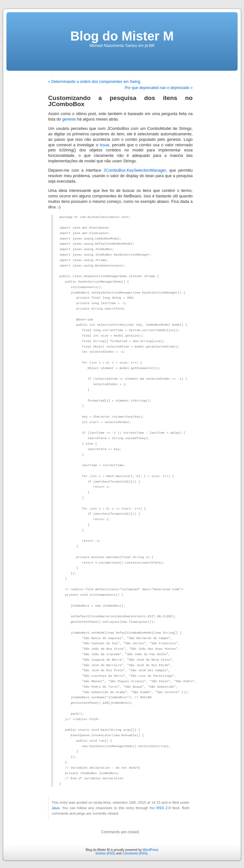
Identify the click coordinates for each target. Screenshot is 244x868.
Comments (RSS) (135, 853)
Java (56, 808)
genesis (69, 119)
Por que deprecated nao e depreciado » (159, 88)
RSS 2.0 (163, 808)
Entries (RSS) (105, 853)
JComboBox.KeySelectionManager (135, 170)
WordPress (150, 850)
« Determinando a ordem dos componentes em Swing (94, 82)
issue (105, 145)
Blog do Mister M (122, 36)
